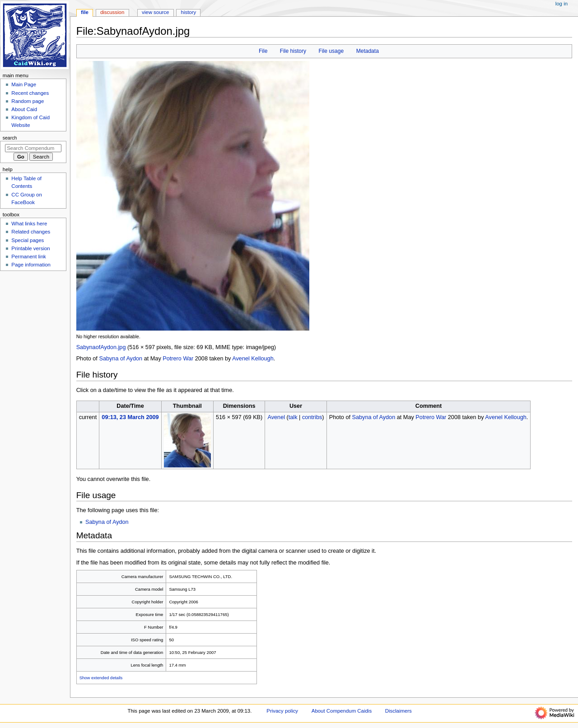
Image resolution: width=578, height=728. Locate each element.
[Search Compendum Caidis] (33, 148)
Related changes (31, 232)
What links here (29, 224)
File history (293, 51)
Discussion (112, 12)
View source (155, 12)
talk (293, 417)
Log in (562, 4)
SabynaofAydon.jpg (101, 347)
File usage (331, 51)
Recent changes (30, 93)
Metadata (368, 51)
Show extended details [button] (101, 678)
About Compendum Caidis (342, 711)
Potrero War (178, 359)
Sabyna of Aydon (121, 359)
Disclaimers (399, 711)
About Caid (24, 109)
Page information (31, 265)
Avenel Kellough (253, 359)
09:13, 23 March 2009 (130, 417)
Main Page (24, 84)
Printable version (30, 248)
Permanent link (28, 257)
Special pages (28, 240)
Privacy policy (282, 711)
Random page (28, 101)
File (263, 51)
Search (10, 138)
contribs (312, 417)
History (189, 12)
